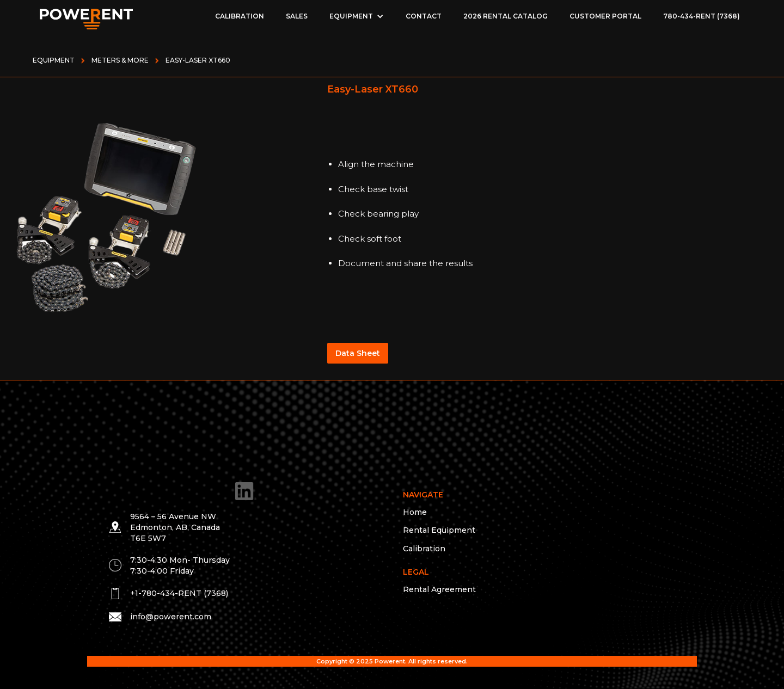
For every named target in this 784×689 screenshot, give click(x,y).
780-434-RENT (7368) (702, 16)
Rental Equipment (439, 530)
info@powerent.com (171, 617)
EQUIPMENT (351, 16)
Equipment (54, 60)
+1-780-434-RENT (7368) (179, 593)
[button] (357, 16)
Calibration (240, 16)
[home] (86, 17)
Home (415, 512)
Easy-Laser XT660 (198, 60)
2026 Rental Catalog (506, 16)
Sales (297, 16)
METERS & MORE (120, 60)
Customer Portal (605, 16)
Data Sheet (358, 353)
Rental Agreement (439, 589)
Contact (424, 16)
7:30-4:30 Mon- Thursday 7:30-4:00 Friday (180, 565)
